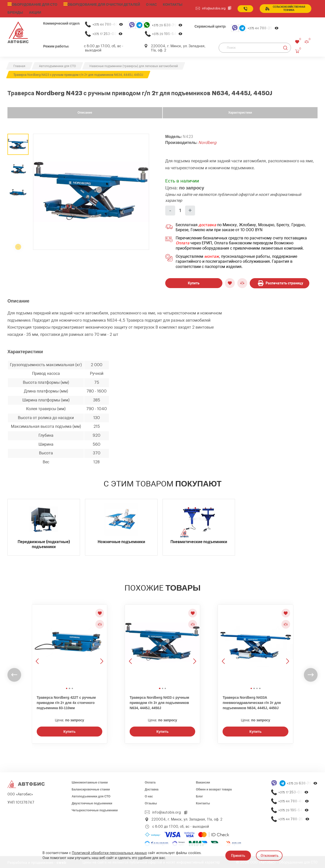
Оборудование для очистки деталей (97, 4)
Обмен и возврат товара (214, 788)
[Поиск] (255, 46)
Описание (85, 111)
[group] (91, 191)
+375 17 (108, 33)
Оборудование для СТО (33, 4)
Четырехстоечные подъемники (95, 809)
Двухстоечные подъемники (92, 802)
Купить (194, 282)
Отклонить (270, 856)
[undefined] (14, 674)
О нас (142, 4)
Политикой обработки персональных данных (109, 853)
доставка (207, 224)
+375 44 (108, 23)
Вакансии (203, 781)
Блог (199, 795)
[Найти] (285, 46)
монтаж (212, 255)
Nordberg (207, 141)
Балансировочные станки (91, 788)
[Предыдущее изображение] (38, 644)
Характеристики (240, 111)
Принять (238, 856)
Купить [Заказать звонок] (69, 730)
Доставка (151, 788)
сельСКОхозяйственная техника (284, 8)
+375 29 (167, 24)
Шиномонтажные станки (90, 781)
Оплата (183, 242)
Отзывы (151, 802)
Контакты (203, 802)
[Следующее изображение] (101, 644)
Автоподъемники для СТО (91, 795)
